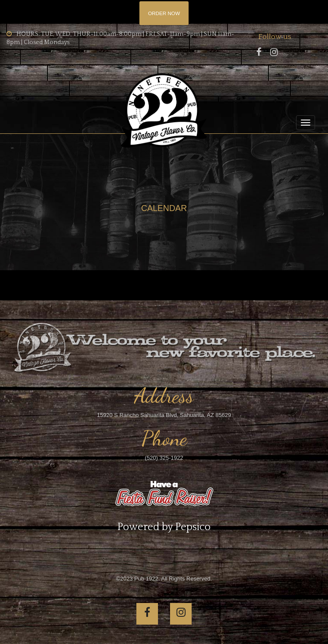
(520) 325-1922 (164, 458)
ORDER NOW (164, 13)
